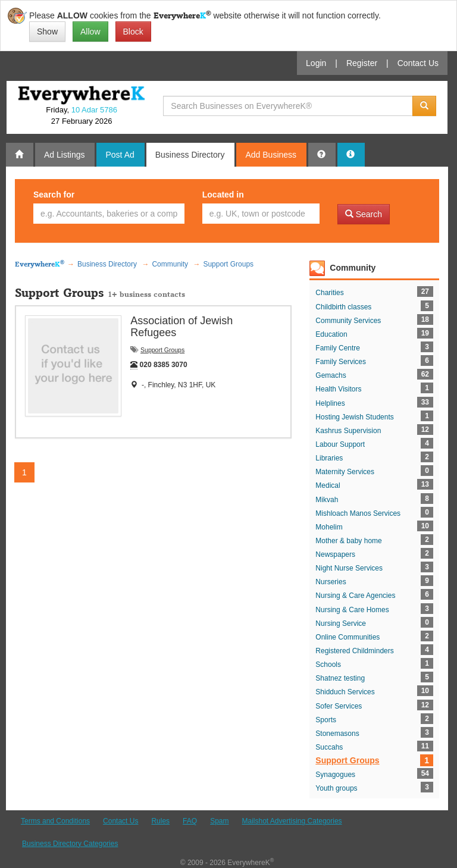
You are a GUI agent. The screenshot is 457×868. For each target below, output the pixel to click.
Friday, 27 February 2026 (82, 115)
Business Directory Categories (70, 844)
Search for (54, 195)
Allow (90, 32)
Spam (219, 821)
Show (47, 32)
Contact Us (418, 63)
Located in (223, 195)
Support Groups (162, 350)
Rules (160, 821)
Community (353, 268)
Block (133, 32)
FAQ (190, 821)
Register (362, 63)
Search (364, 214)
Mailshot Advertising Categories (292, 821)
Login (316, 63)
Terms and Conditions (55, 821)
